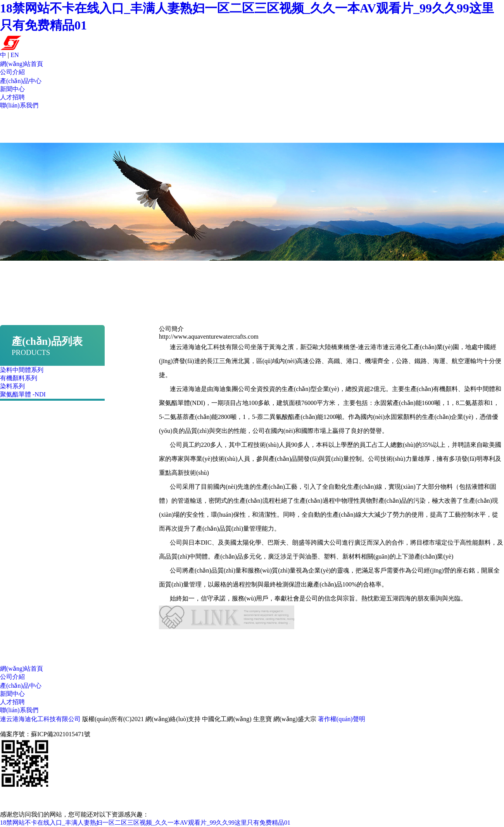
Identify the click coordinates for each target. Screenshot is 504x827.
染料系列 (12, 386)
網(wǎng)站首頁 (22, 64)
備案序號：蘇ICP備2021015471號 (45, 734)
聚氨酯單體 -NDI (23, 394)
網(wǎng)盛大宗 (295, 719)
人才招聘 (12, 97)
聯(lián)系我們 (19, 105)
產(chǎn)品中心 (21, 81)
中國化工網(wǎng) (227, 719)
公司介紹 (12, 72)
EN (15, 55)
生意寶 (262, 719)
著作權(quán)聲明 (342, 719)
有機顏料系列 (19, 378)
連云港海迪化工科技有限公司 (40, 719)
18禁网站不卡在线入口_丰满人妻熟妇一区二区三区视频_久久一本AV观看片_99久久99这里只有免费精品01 (145, 823)
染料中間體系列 (22, 370)
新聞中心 (12, 89)
